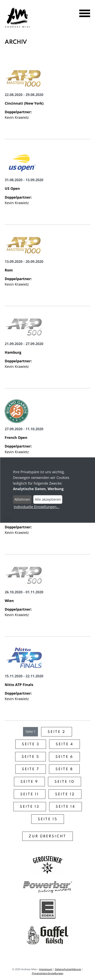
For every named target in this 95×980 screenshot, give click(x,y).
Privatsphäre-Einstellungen (48, 973)
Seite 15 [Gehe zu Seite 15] (48, 819)
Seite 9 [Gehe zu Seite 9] (29, 782)
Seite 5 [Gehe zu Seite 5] (30, 757)
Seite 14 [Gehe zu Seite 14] (65, 807)
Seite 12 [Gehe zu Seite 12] (65, 794)
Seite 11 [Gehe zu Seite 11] (30, 794)
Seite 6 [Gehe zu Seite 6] (64, 757)
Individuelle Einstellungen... (37, 507)
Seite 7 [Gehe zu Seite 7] (31, 769)
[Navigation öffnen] (82, 14)
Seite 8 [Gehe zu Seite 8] (64, 769)
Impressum (46, 969)
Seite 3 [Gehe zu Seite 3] (31, 744)
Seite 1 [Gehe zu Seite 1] (30, 732)
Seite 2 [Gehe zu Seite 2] (57, 732)
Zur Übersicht (47, 836)
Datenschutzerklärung (68, 969)
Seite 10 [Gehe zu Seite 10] (65, 782)
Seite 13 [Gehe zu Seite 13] (30, 807)
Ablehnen (22, 500)
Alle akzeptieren (48, 500)
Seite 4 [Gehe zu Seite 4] (65, 744)
